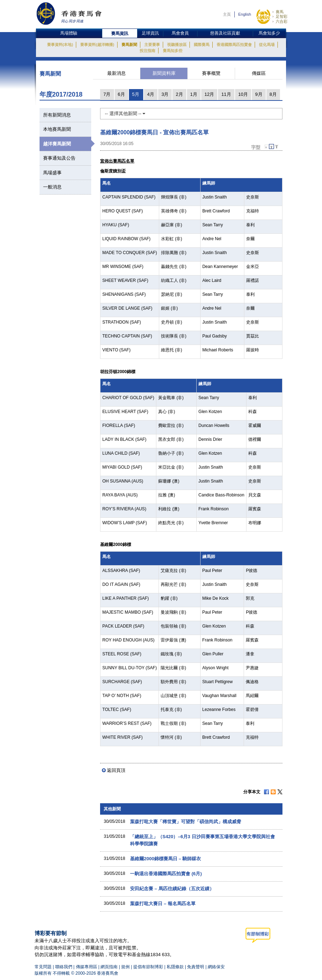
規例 (126, 967)
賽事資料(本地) (60, 45)
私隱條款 (175, 967)
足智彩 (282, 16)
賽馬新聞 (129, 45)
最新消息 (116, 73)
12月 (209, 94)
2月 (179, 94)
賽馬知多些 (173, 51)
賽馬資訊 (120, 33)
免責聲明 (196, 967)
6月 (121, 94)
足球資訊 (150, 33)
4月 (151, 94)
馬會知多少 (269, 33)
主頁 (227, 14)
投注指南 (147, 51)
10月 (243, 94)
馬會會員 (180, 33)
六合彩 (282, 21)
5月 (136, 94)
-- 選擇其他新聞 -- (125, 114)
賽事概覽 (211, 73)
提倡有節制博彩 (148, 967)
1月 (194, 94)
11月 (226, 94)
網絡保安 (216, 967)
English (245, 14)
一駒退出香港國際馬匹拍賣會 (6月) (166, 874)
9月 (259, 94)
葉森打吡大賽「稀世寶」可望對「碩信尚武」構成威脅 (186, 822)
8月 (273, 94)
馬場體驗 (69, 33)
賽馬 (280, 12)
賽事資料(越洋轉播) (97, 45)
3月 (165, 94)
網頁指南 (109, 967)
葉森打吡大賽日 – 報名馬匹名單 (163, 904)
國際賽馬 (202, 45)
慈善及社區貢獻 (225, 33)
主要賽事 (152, 45)
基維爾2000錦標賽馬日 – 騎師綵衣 (165, 859)
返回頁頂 (116, 770)
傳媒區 (259, 73)
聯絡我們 (64, 967)
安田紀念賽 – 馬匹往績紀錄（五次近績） (172, 889)
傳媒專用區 (87, 967)
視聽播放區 (177, 45)
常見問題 (43, 967)
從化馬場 (267, 45)
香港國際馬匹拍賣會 (234, 45)
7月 (107, 94)
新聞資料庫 (164, 73)
